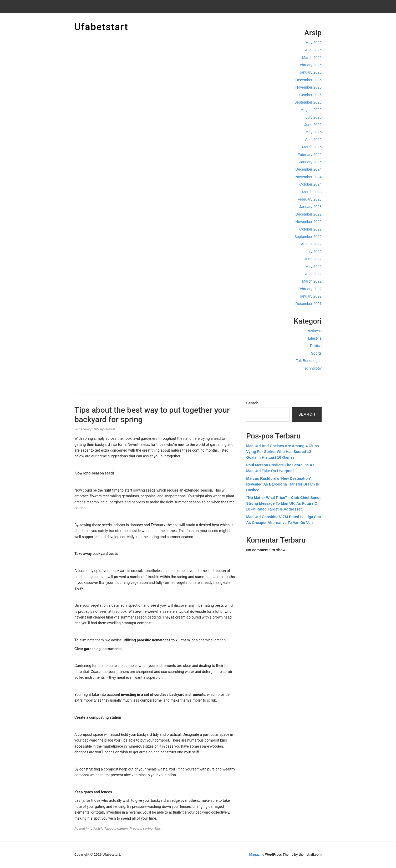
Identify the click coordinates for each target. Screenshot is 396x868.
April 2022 (313, 274)
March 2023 (312, 192)
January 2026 (310, 72)
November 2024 (308, 177)
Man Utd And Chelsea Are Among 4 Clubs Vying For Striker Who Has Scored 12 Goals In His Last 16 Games (282, 452)
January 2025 (310, 162)
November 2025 (308, 87)
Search (252, 403)
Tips (158, 829)
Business (314, 331)
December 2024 (308, 169)
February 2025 (310, 155)
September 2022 (308, 237)
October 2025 (310, 95)
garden (123, 829)
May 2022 (314, 267)
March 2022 (312, 281)
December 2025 (308, 80)
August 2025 (311, 110)
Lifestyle (315, 338)
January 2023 (310, 207)
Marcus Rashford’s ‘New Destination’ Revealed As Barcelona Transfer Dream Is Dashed (283, 484)
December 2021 (308, 304)
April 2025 (313, 140)
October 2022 (310, 229)
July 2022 (314, 252)
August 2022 (311, 244)
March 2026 (312, 58)
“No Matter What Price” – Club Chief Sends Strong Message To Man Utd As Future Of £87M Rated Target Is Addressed (284, 504)
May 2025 (314, 132)
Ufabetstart (101, 27)
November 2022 (308, 222)
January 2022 (310, 296)
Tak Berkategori (309, 361)
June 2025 (313, 125)
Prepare (136, 829)
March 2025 (312, 147)
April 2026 (313, 50)
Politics (316, 346)
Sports (316, 353)
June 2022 (313, 259)
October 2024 (310, 184)
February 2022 (310, 289)
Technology (312, 368)
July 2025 (314, 117)
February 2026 (310, 65)
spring (148, 829)
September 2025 (308, 102)
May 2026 (314, 43)
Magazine (257, 854)
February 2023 (310, 199)
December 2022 (308, 214)
